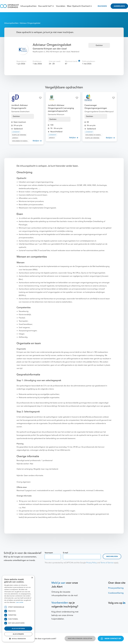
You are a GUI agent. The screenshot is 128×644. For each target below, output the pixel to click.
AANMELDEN (119, 6)
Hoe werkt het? (46, 6)
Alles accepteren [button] (18, 628)
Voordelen (61, 6)
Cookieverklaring (116, 593)
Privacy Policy (92, 563)
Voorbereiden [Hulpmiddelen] (60, 603)
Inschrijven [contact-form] (112, 556)
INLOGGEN (102, 6)
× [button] (32, 578)
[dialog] (18, 609)
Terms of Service (107, 563)
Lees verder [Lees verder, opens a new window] (20, 602)
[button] (18, 639)
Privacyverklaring (116, 588)
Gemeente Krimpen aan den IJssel (50, 49)
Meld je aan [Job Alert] (58, 583)
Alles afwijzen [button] (18, 634)
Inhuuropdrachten (28, 6)
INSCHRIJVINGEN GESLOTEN (80, 639)
